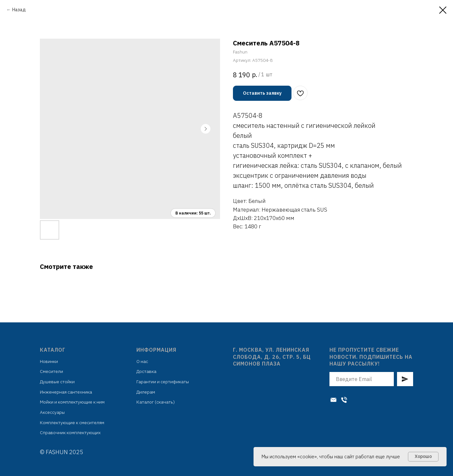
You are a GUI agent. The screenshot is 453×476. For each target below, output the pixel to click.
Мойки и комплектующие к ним (72, 402)
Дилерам (146, 392)
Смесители (51, 371)
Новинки (49, 361)
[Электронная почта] (333, 400)
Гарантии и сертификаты (163, 382)
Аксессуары (52, 412)
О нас (142, 361)
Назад (19, 10)
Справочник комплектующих (70, 433)
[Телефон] (344, 400)
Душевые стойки (57, 382)
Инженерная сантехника (66, 392)
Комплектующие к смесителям (72, 423)
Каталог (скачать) (156, 402)
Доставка (146, 371)
